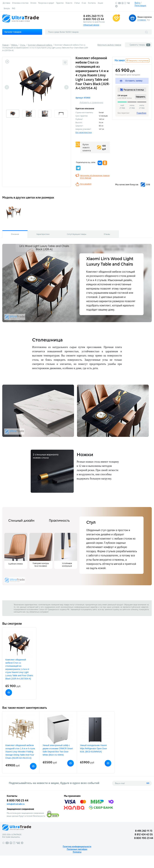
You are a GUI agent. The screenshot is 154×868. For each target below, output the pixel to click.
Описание (15, 234)
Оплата (33, 3)
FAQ (13, 8)
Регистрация (140, 5)
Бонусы (7, 8)
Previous (7, 87)
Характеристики (43, 234)
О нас (84, 3)
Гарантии (60, 3)
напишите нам (20, 612)
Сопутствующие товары (77, 234)
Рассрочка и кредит (46, 3)
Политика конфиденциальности (77, 846)
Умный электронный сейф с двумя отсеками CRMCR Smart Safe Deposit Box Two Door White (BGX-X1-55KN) (58, 750)
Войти (137, 3)
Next (66, 87)
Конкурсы (77, 852)
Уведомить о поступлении (137, 61)
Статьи (77, 3)
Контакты (92, 3)
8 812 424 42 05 (144, 834)
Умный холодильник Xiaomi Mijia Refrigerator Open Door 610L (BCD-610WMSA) (93, 748)
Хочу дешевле (86, 184)
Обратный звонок (91, 25)
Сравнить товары (140, 45)
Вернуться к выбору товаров (109, 45)
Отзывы (107, 234)
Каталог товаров (13, 32)
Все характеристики (84, 132)
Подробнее (141, 113)
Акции (100, 3)
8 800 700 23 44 (94, 19)
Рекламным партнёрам (77, 849)
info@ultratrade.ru (16, 804)
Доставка (6, 3)
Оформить (141, 97)
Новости (69, 3)
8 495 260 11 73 (93, 16)
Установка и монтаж (20, 3)
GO (148, 783)
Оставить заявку (131, 81)
